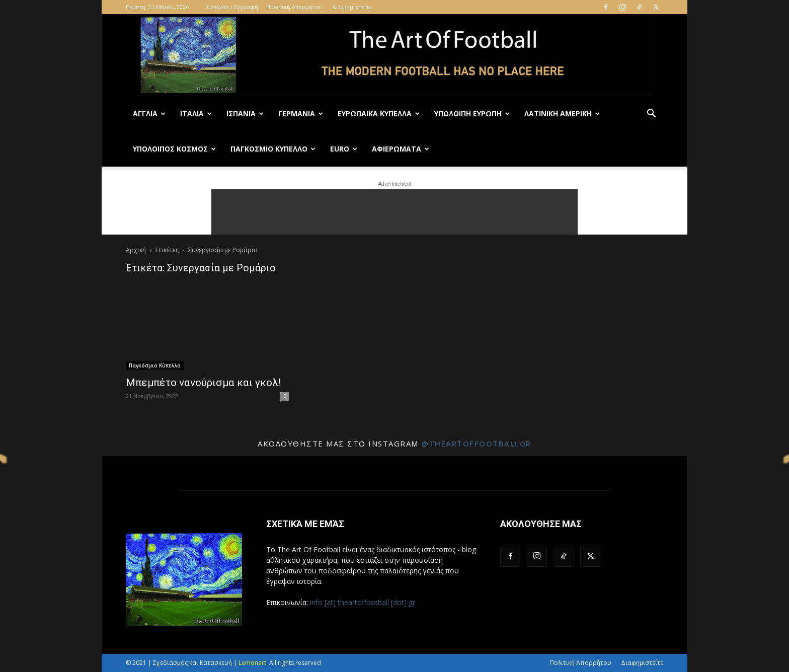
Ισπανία (245, 114)
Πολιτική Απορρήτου (294, 7)
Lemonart (252, 663)
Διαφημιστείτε (352, 7)
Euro (344, 149)
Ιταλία (196, 114)
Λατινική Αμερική (562, 114)
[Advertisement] (395, 212)
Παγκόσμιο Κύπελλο (273, 149)
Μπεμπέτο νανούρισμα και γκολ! (203, 383)
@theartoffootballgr (476, 443)
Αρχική (136, 250)
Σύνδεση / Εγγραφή (232, 7)
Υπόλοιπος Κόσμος (174, 149)
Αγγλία (149, 114)
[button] (651, 115)
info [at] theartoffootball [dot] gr (363, 602)
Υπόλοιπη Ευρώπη (472, 114)
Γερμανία (301, 114)
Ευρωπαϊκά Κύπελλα (379, 114)
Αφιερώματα (401, 149)
